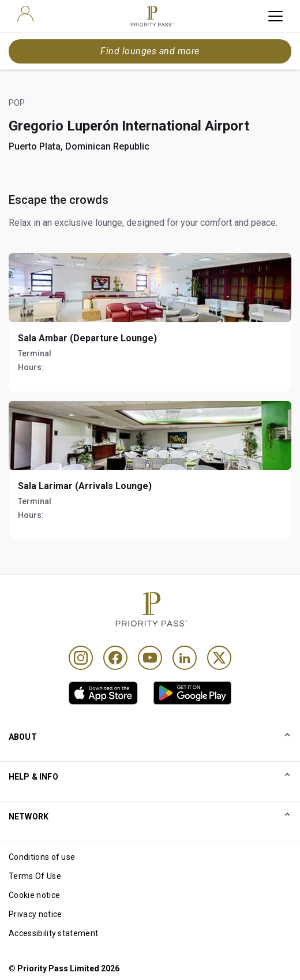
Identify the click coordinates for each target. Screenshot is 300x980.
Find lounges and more (150, 51)
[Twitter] (219, 658)
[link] (103, 693)
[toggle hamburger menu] (275, 16)
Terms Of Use (35, 876)
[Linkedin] (185, 658)
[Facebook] (115, 658)
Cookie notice (34, 895)
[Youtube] (150, 658)
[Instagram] (81, 658)
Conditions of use (42, 857)
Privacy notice (35, 914)
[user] (25, 14)
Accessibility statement (53, 933)
